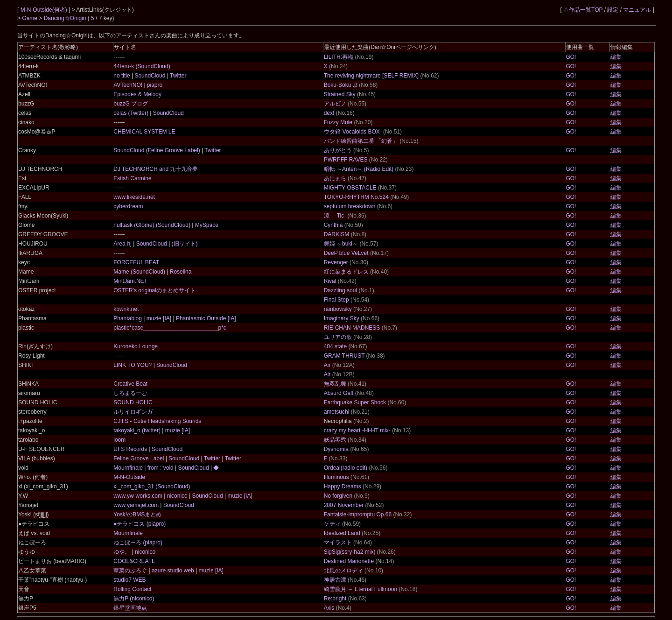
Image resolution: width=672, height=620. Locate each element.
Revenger (336, 262)
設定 (613, 10)
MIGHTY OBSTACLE (350, 188)
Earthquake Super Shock (355, 402)
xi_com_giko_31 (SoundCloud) (152, 486)
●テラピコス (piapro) (140, 524)
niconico (177, 496)
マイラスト (338, 542)
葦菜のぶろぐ (131, 571)
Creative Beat (130, 384)
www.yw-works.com (139, 496)
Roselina (180, 272)
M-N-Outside (129, 477)
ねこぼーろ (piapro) (138, 542)
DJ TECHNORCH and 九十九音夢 (156, 169)
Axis (329, 608)
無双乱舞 (335, 384)
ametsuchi (337, 412)
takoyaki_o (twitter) (138, 430)
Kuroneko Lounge (136, 346)
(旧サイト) (184, 244)
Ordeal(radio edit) (346, 468)
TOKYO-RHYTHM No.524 (356, 197)
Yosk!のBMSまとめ (137, 514)
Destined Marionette (349, 561)
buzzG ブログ (131, 104)
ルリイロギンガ (133, 412)
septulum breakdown (350, 206)
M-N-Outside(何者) (45, 10)
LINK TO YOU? (133, 365)
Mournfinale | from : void (144, 468)
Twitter (177, 76)
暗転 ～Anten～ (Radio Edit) (359, 169)
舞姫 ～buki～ (341, 244)
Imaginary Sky (342, 318)
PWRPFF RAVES (346, 160)
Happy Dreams (343, 486)
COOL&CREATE (134, 561)
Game (30, 18)
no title (122, 76)
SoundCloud (150, 76)
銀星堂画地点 (130, 608)
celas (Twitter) (132, 113)
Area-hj (123, 244)
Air (327, 365)
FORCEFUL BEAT (136, 262)
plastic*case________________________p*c (170, 328)
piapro (154, 85)
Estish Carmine (132, 178)
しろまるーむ (130, 393)
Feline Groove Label (139, 458)
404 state (335, 346)
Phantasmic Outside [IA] (205, 318)
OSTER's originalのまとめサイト (154, 290)
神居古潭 (335, 580)
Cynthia (333, 225)
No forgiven (338, 496)
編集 (616, 57)
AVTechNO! (129, 85)
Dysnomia (336, 449)
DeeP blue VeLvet (346, 253)
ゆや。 (122, 552)
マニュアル (637, 10)
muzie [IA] (159, 318)
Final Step (336, 300)
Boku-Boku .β (341, 85)
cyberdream (128, 206)
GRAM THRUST (344, 356)
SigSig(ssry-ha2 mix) (350, 552)
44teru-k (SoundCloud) (142, 66)
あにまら (335, 178)
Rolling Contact (132, 589)
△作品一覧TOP (583, 10)
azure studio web (173, 571)
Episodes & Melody (137, 94)
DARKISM (337, 234)
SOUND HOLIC (133, 402)
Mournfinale (128, 533)
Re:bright (335, 599)
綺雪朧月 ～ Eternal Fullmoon (360, 589)
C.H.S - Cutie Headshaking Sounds (157, 421)
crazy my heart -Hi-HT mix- (357, 430)
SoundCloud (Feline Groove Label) (157, 150)
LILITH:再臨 (339, 57)
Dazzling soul (340, 290)
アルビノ (335, 104)
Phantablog (128, 318)
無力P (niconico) (134, 599)
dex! (329, 113)
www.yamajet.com (137, 505)
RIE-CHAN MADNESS (352, 328)
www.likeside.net (134, 197)
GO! (571, 57)
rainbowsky (338, 309)
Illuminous (336, 477)
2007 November (344, 505)
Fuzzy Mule (338, 122)
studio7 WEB (129, 580)
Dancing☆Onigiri (66, 18)
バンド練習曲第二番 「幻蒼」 (361, 141)
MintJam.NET (130, 281)
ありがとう (338, 150)
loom (119, 440)
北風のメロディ (343, 571)
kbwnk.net (126, 309)
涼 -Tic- (335, 216)
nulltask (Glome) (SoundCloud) (153, 225)
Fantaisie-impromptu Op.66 (358, 514)
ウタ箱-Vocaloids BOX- (353, 132)
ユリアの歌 (338, 337)
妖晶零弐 (335, 440)
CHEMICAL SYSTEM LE (144, 132)
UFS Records (131, 449)
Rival (330, 281)
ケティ (332, 524)
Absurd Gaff (339, 393)
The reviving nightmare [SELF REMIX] (371, 76)
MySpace (206, 225)
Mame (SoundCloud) (140, 272)
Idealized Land (342, 533)
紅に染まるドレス (346, 272)
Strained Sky (340, 94)
